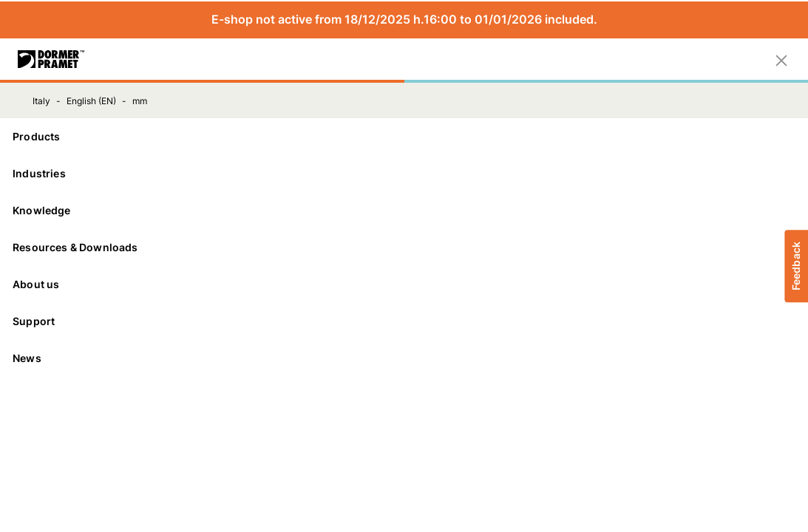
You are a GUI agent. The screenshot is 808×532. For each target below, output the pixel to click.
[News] (404, 358)
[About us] (404, 284)
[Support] (404, 321)
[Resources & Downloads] (404, 248)
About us (404, 284)
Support (404, 321)
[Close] (781, 59)
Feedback (796, 266)
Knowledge (404, 210)
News (27, 358)
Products (404, 136)
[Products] (404, 137)
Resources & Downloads (404, 247)
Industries (404, 173)
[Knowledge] (404, 211)
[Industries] (404, 174)
